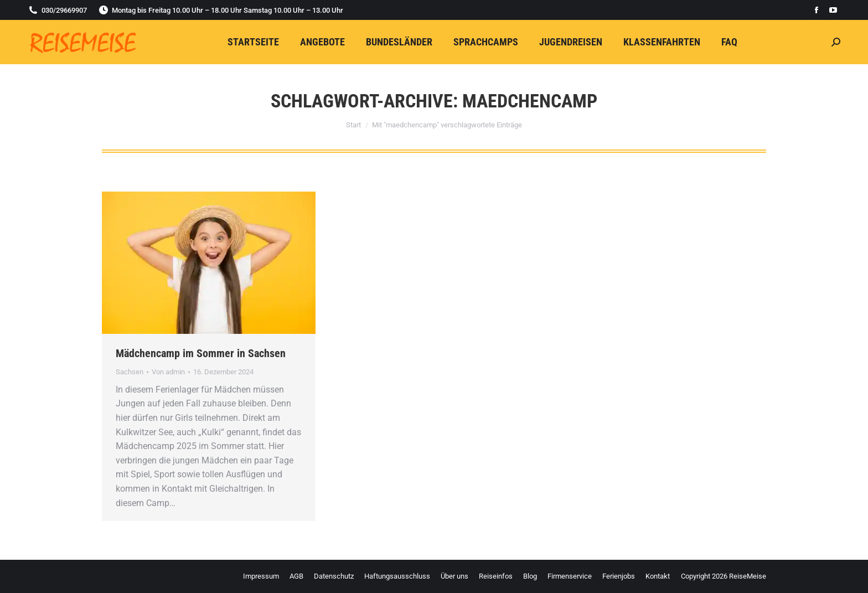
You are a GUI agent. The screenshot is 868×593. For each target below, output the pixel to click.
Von (168, 372)
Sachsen (130, 372)
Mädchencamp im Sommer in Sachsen (201, 353)
